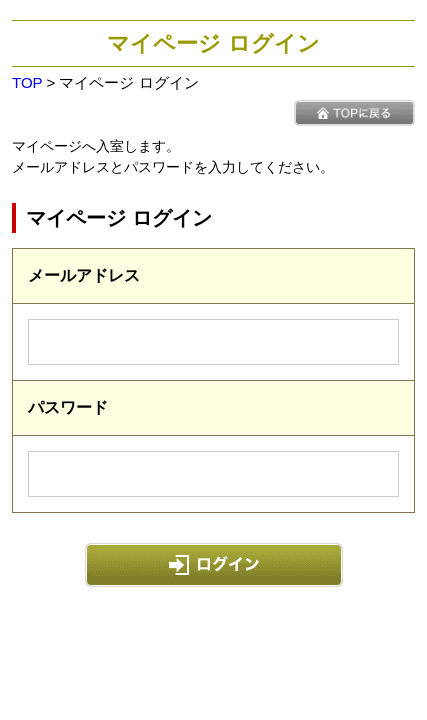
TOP (27, 82)
